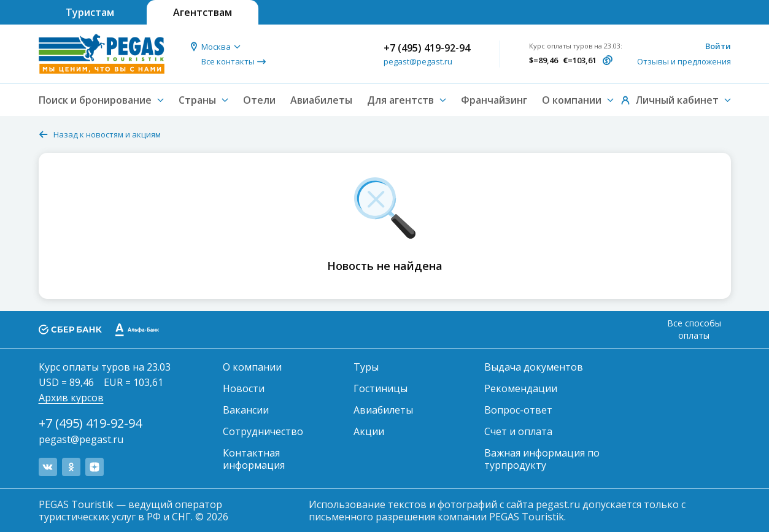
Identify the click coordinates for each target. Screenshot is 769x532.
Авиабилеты (321, 100)
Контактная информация (254, 459)
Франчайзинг (494, 100)
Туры (366, 367)
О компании (252, 367)
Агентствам (203, 12)
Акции (369, 431)
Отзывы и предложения (684, 61)
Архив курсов (71, 398)
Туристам (90, 12)
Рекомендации (521, 388)
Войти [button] (718, 46)
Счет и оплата (518, 431)
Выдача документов (534, 367)
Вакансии (246, 410)
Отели (259, 100)
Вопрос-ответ (518, 410)
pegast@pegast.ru (418, 61)
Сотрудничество (263, 431)
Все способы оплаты (694, 329)
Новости (244, 388)
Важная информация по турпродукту (542, 459)
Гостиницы (381, 388)
